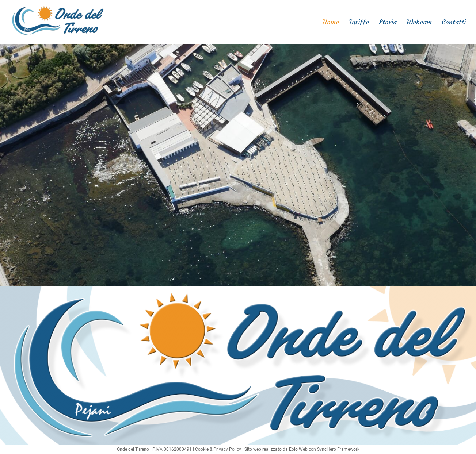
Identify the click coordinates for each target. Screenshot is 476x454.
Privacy (221, 449)
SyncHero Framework (338, 449)
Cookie (202, 449)
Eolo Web (298, 449)
